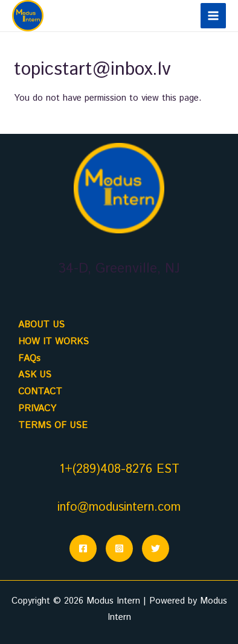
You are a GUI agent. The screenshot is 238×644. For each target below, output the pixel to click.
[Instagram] (119, 548)
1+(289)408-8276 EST (119, 469)
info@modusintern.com (119, 507)
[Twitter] (156, 548)
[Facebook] (83, 548)
